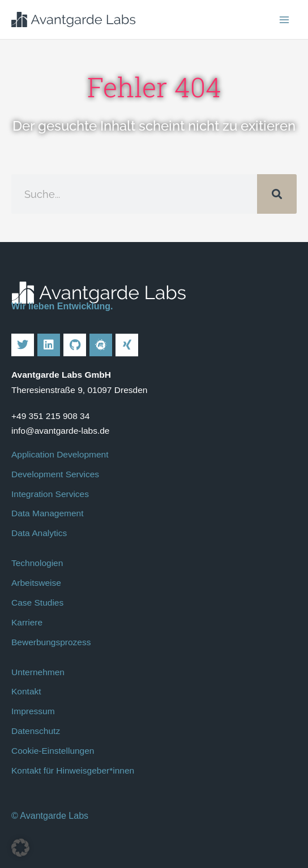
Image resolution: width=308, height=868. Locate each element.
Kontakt (26, 691)
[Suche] (277, 194)
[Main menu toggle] (285, 20)
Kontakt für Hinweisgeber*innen (73, 770)
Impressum (33, 711)
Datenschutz (36, 731)
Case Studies (37, 603)
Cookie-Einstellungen (53, 751)
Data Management (48, 513)
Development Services (55, 474)
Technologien (37, 563)
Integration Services (50, 494)
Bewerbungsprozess (51, 642)
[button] (20, 848)
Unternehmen (38, 672)
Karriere (27, 622)
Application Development (60, 454)
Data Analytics (39, 533)
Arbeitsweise (36, 583)
